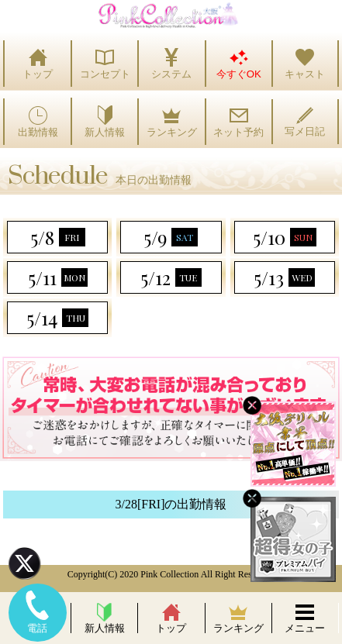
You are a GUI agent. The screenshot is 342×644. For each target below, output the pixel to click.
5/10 (285, 237)
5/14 (57, 318)
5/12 (171, 277)
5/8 (58, 237)
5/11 (58, 277)
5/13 (284, 277)
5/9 (171, 237)
